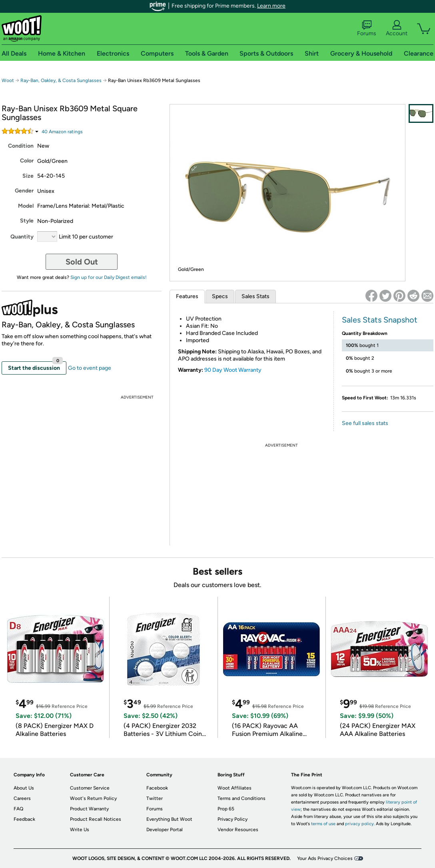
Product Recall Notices (96, 819)
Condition (21, 146)
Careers (22, 798)
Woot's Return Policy (93, 798)
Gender (24, 191)
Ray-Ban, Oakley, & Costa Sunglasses (61, 80)
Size (28, 176)
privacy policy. (360, 824)
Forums (367, 28)
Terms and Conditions (241, 798)
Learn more (271, 6)
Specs (220, 296)
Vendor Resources (238, 830)
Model (26, 206)
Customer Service (90, 788)
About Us (24, 788)
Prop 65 (226, 809)
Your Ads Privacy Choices (325, 858)
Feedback (24, 819)
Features (187, 296)
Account (397, 28)
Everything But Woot (169, 819)
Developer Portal (165, 830)
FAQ (18, 809)
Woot (8, 80)
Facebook (157, 788)
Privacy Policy (232, 819)
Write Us (80, 830)
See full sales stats (365, 423)
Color (27, 161)
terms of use (323, 824)
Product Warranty (89, 809)
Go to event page (90, 368)
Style (27, 221)
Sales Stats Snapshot (380, 320)
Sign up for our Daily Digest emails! (109, 277)
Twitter (155, 798)
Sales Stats (255, 296)
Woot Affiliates (234, 788)
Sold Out (82, 262)
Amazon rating (62, 132)
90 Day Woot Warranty (233, 370)
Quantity (22, 237)
